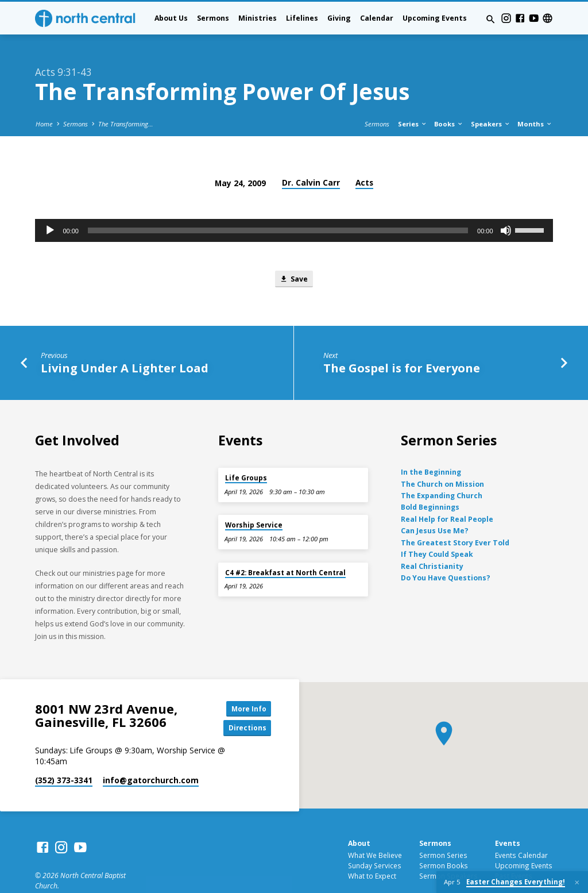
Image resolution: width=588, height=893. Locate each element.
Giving (339, 18)
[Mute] (506, 201)
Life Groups (246, 450)
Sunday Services (375, 838)
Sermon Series (443, 828)
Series (413, 95)
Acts (364, 153)
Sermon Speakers (448, 849)
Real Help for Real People (447, 491)
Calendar (377, 18)
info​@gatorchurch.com (151, 754)
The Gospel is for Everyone (402, 340)
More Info (245, 680)
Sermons (213, 18)
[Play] (50, 201)
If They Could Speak (437, 526)
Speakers (491, 95)
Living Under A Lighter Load (125, 340)
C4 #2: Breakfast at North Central (285, 544)
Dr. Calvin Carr (311, 153)
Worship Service (254, 497)
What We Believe (375, 828)
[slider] (278, 201)
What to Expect (372, 849)
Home (44, 95)
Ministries (258, 18)
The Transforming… (126, 95)
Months (535, 95)
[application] (294, 201)
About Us (171, 18)
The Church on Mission (442, 456)
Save (293, 250)
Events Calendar (521, 828)
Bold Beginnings (430, 480)
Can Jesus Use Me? (435, 503)
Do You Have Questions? (446, 550)
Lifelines (302, 18)
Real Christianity (432, 538)
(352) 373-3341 (64, 754)
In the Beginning (431, 444)
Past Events (514, 849)
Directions (245, 701)
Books (449, 95)
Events (508, 817)
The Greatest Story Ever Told (455, 515)
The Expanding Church (442, 467)
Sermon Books (444, 838)
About (359, 817)
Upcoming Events (435, 18)
